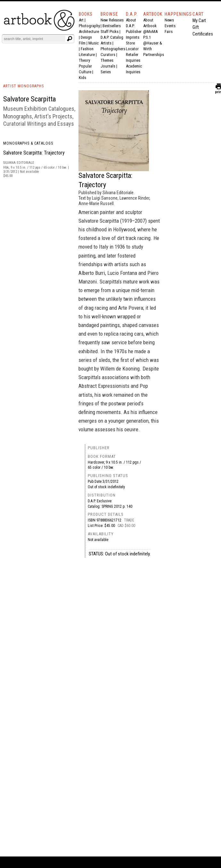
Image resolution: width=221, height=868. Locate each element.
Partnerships (154, 55)
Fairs (169, 32)
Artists (106, 43)
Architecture (89, 32)
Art (81, 20)
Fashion (87, 49)
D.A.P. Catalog (112, 37)
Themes (107, 60)
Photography (89, 26)
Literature (87, 55)
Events (170, 26)
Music (94, 43)
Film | (84, 43)
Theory (84, 60)
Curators (108, 55)
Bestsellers (112, 26)
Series (106, 72)
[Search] (34, 39)
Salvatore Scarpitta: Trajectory (34, 153)
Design (86, 37)
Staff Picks (110, 32)
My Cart (199, 20)
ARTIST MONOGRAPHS (24, 86)
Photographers (113, 49)
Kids (82, 78)
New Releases (112, 20)
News (169, 20)
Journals (108, 66)
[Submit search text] (70, 39)
